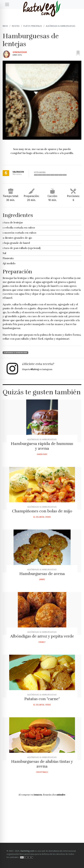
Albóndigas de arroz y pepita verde (42, 636)
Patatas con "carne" (42, 699)
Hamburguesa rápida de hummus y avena (42, 446)
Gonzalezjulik (20, 52)
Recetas (16, 26)
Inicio (5, 26)
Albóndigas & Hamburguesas (61, 26)
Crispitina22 (42, 772)
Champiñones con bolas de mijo (42, 511)
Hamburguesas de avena (42, 574)
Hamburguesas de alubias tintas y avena (42, 764)
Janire (42, 579)
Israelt (42, 642)
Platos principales (33, 26)
